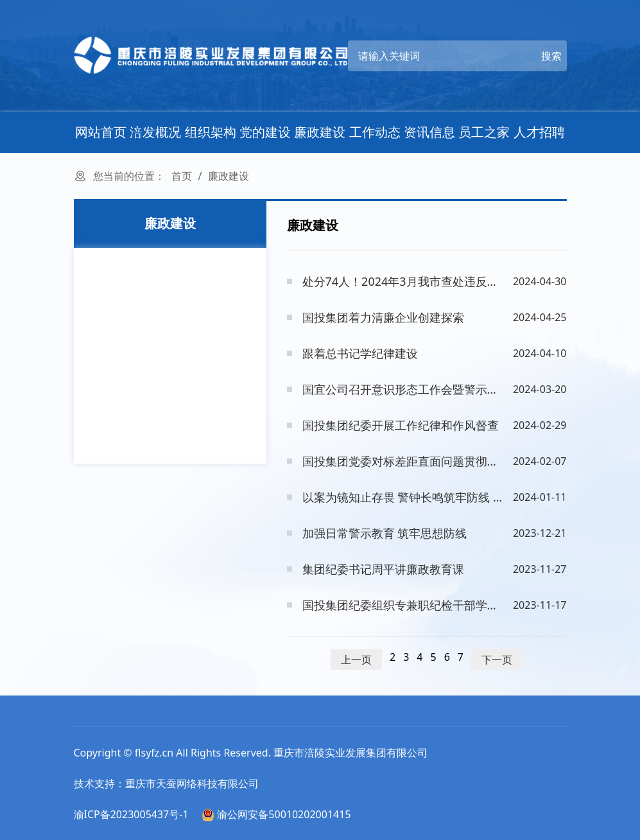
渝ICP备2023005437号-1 (131, 814)
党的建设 (265, 132)
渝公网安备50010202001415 (276, 814)
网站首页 (101, 132)
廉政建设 (320, 132)
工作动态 (375, 132)
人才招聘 (539, 132)
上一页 (356, 660)
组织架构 (211, 132)
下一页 (497, 660)
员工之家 (484, 132)
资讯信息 (429, 132)
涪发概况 (155, 132)
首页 (182, 176)
